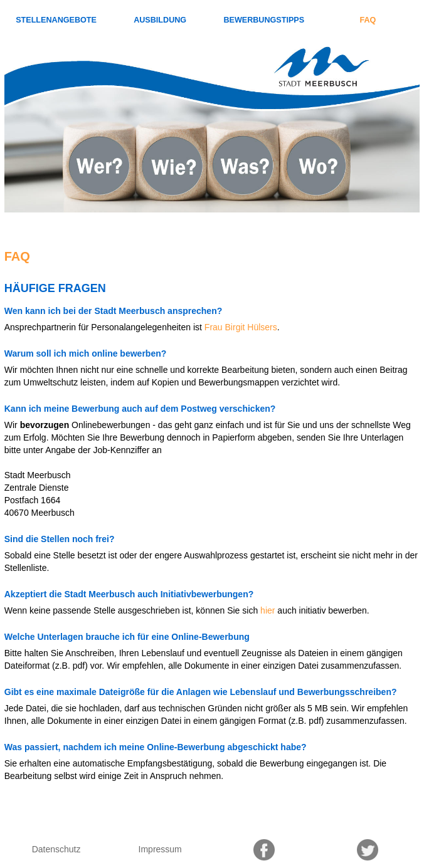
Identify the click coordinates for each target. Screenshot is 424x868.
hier (268, 610)
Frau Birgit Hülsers (241, 327)
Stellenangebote (56, 20)
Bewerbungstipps (264, 20)
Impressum (160, 849)
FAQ (368, 20)
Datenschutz (56, 849)
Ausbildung (160, 20)
